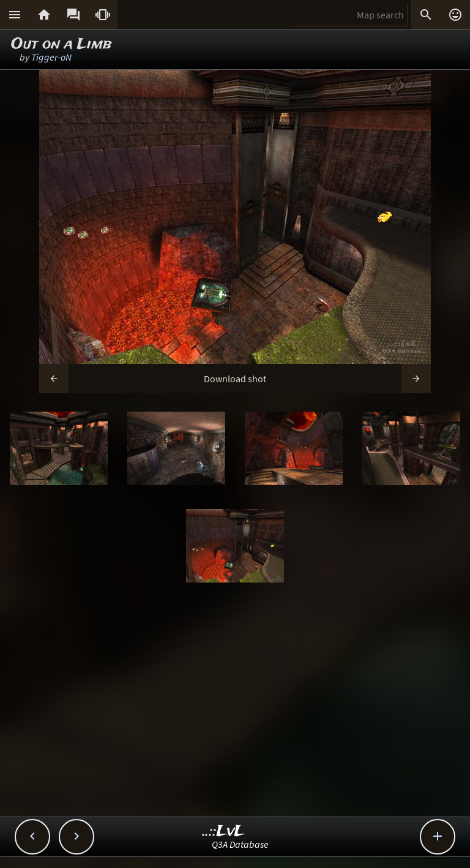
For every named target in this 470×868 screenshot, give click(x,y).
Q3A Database (240, 844)
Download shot (235, 379)
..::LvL (224, 832)
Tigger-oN (51, 57)
